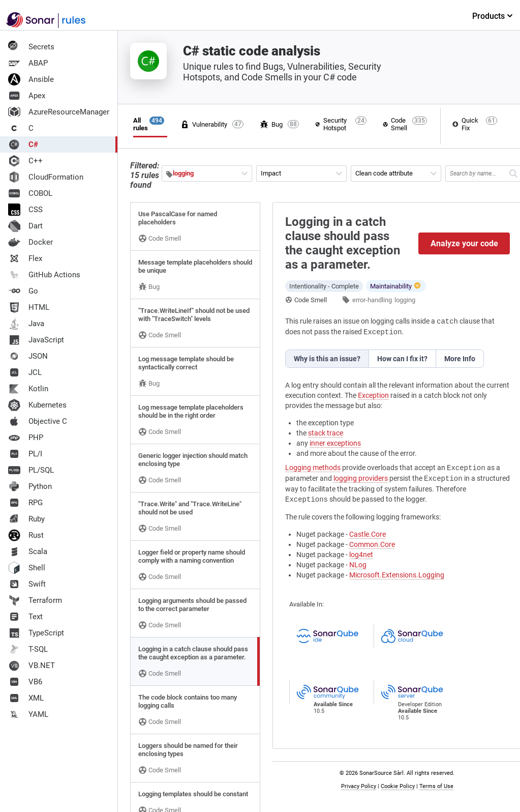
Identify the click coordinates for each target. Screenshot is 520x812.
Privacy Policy (359, 786)
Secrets (31, 47)
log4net (361, 555)
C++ (25, 161)
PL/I (25, 454)
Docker (30, 242)
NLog (358, 565)
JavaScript (36, 340)
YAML (28, 714)
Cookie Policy (398, 786)
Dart (25, 226)
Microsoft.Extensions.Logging (397, 575)
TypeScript (36, 633)
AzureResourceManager (59, 112)
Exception (373, 395)
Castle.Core (368, 534)
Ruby (26, 519)
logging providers (361, 478)
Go (23, 291)
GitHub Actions (44, 275)
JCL (25, 372)
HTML (29, 307)
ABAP (28, 63)
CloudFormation (46, 177)
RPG (25, 503)
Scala (28, 552)
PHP (26, 438)
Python (30, 486)
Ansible (31, 79)
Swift (27, 584)
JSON (28, 356)
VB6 (25, 682)
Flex (25, 258)
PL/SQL (31, 470)
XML (26, 698)
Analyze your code (464, 243)
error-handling (372, 300)
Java (26, 324)
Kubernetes (37, 405)
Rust (26, 535)
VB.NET (32, 665)
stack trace (326, 433)
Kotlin (28, 389)
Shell (27, 568)
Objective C (38, 421)
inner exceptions (335, 443)
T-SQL (28, 649)
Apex (27, 96)
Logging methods (313, 468)
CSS (25, 210)
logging (405, 300)
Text (25, 617)
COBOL (30, 193)
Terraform (35, 600)
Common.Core (372, 544)
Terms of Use (436, 786)
